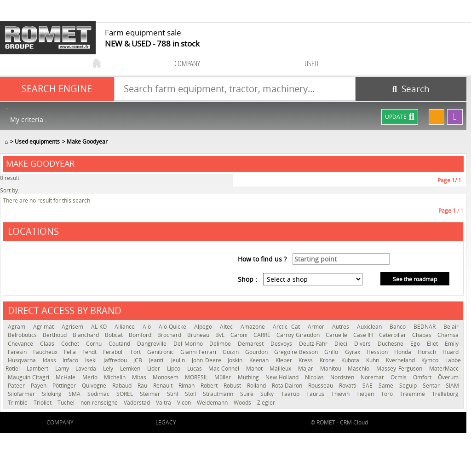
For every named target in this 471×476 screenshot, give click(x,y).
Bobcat (115, 335)
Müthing (249, 377)
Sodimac (100, 394)
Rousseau (321, 386)
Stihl (174, 394)
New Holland (283, 377)
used (311, 63)
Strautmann (219, 394)
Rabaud (123, 386)
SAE (368, 386)
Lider (155, 369)
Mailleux (281, 369)
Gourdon (257, 352)
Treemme (414, 394)
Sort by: (10, 190)
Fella (71, 352)
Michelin (116, 377)
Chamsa (448, 335)
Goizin (232, 352)
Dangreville (153, 344)
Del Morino (189, 344)
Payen (39, 386)
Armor (318, 327)
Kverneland (402, 360)
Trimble (18, 403)
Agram (18, 327)
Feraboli (114, 352)
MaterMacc (444, 369)
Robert (210, 386)
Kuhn (374, 360)
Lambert (39, 369)
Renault (164, 386)
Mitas (140, 377)
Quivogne (95, 386)
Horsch (428, 352)
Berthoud (55, 335)
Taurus (316, 394)
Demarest (252, 344)
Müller (224, 377)
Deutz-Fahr (314, 344)
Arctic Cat (288, 327)
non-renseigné (100, 403)
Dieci (342, 344)
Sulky (268, 394)
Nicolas (315, 377)
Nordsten (343, 377)
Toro (388, 394)
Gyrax (353, 352)
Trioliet (43, 403)
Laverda (87, 369)
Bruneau (199, 335)
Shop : (247, 279)
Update (400, 117)
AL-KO (101, 327)
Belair (451, 327)
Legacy (166, 422)
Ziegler (266, 403)
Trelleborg (445, 394)
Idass (51, 360)
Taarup (291, 394)
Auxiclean (371, 327)
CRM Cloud (354, 422)
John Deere (207, 360)
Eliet (434, 344)
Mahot (256, 369)
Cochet (71, 344)
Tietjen (366, 394)
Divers (364, 344)
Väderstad (138, 403)
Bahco (399, 327)
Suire (248, 394)
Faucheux (46, 352)
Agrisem (74, 327)
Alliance (126, 327)
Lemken (131, 369)
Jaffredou (116, 360)
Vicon (185, 403)
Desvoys (282, 344)
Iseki (92, 360)
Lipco (175, 369)
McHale (66, 377)
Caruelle (337, 335)
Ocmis (399, 377)
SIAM (452, 386)
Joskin (236, 360)
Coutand (121, 344)
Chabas (422, 335)
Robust (233, 386)
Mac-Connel (225, 369)
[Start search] (411, 89)
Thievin (342, 394)
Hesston (378, 352)
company (187, 63)
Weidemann (213, 403)
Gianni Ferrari (199, 352)
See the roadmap (415, 279)
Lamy (63, 369)
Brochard (170, 335)
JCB (139, 360)
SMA (76, 394)
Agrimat (45, 327)
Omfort (423, 377)
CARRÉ (263, 335)
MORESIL (197, 377)
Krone (328, 360)
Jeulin (179, 360)
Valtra (164, 403)
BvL (221, 335)
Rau (143, 386)
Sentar (432, 386)
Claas (48, 344)
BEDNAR (426, 327)
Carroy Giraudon (299, 335)
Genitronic (161, 352)
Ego (416, 344)
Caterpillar (393, 335)
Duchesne (392, 344)
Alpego (205, 327)
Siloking (53, 394)
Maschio (360, 369)
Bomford (141, 335)
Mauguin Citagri (29, 377)
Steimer (151, 394)
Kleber (285, 360)
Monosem (167, 377)
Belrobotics (23, 335)
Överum (448, 377)
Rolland (257, 386)
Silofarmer (23, 394)
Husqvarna (23, 360)
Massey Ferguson (400, 369)
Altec (228, 327)
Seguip (409, 386)
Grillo (332, 352)
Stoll (192, 394)
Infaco (72, 360)
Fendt (90, 352)
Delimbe (221, 344)
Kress (307, 360)
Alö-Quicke (174, 327)
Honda (404, 352)
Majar (307, 369)
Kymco (431, 360)
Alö (148, 327)
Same (387, 386)
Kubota (351, 360)
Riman (187, 386)
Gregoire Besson (297, 352)
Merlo (91, 377)
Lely (109, 369)
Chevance (22, 344)
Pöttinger (65, 386)
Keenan (260, 360)
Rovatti (348, 386)
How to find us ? (262, 259)
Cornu (95, 344)
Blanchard (86, 335)
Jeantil (158, 360)
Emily (452, 344)
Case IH (364, 335)
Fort (137, 352)
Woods (243, 403)
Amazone (254, 327)
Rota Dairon (288, 386)
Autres (342, 327)
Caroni (240, 335)
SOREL (126, 394)
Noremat (373, 377)
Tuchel (67, 403)
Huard (451, 352)
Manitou (332, 369)
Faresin (18, 352)
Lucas (196, 369)
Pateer (17, 386)
